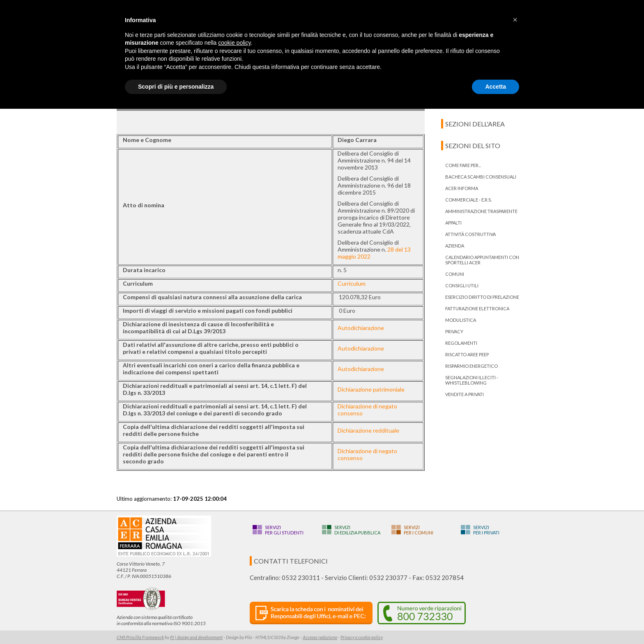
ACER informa (462, 188)
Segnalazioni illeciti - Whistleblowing (472, 380)
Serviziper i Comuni (419, 530)
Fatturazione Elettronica (477, 308)
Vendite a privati (465, 394)
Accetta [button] (496, 87)
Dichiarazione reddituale (368, 430)
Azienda (455, 246)
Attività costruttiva (470, 234)
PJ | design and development (196, 637)
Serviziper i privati (486, 530)
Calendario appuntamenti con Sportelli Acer (482, 260)
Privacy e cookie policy (362, 637)
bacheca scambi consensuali (481, 177)
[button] (515, 20)
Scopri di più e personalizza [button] (176, 87)
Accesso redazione (320, 637)
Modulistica (461, 320)
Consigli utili (462, 285)
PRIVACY (454, 331)
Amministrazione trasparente (481, 211)
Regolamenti (461, 343)
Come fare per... (463, 165)
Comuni (455, 274)
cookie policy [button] (234, 43)
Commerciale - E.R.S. (468, 200)
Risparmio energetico (471, 366)
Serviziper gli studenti (284, 530)
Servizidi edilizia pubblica (357, 530)
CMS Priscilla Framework (140, 637)
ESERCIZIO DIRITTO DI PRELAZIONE (482, 297)
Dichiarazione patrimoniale (371, 389)
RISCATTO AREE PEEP (467, 354)
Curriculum (352, 283)
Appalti (453, 223)
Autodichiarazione (361, 328)
